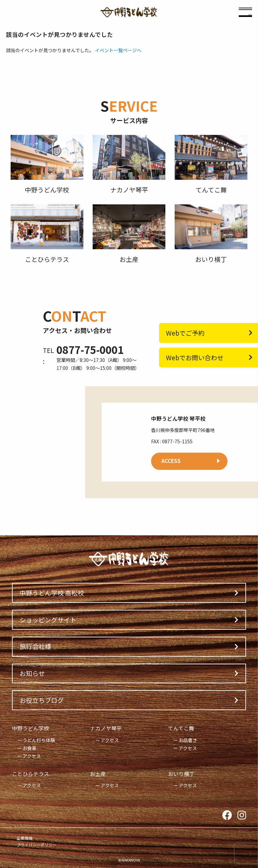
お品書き (188, 740)
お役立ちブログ (42, 700)
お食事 (30, 748)
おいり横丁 (181, 774)
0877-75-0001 (90, 350)
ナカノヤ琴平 (106, 728)
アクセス (32, 756)
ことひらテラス (31, 774)
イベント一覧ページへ (118, 50)
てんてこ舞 (181, 728)
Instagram (242, 815)
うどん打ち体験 (39, 740)
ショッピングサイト (48, 620)
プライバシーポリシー (37, 845)
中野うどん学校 (31, 728)
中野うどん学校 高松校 (52, 593)
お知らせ (32, 673)
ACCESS (171, 461)
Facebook (227, 815)
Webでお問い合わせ (195, 357)
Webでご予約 (185, 333)
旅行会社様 (35, 646)
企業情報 (25, 838)
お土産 (98, 774)
